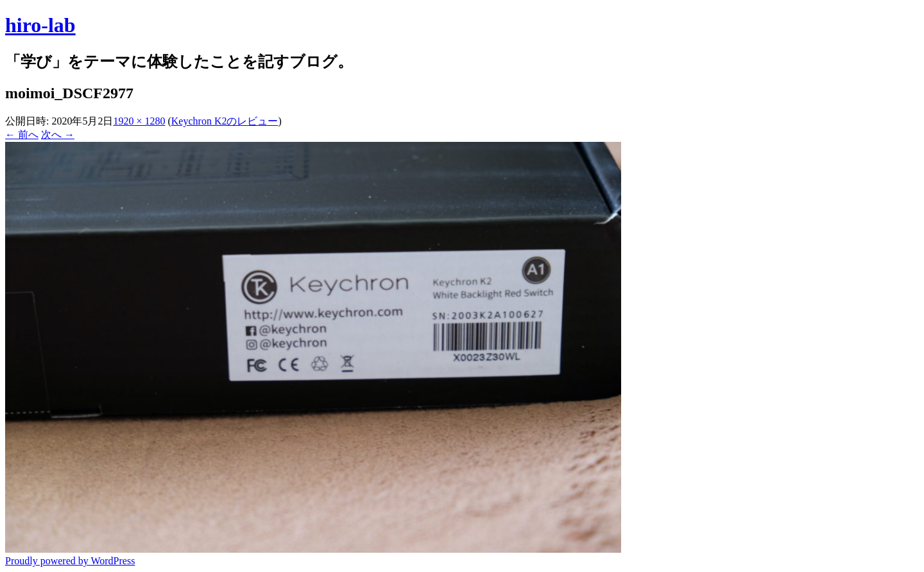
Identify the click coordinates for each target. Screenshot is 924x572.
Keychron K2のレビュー (225, 121)
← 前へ (22, 134)
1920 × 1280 (139, 121)
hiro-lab (40, 25)
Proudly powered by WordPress (70, 561)
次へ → (58, 134)
